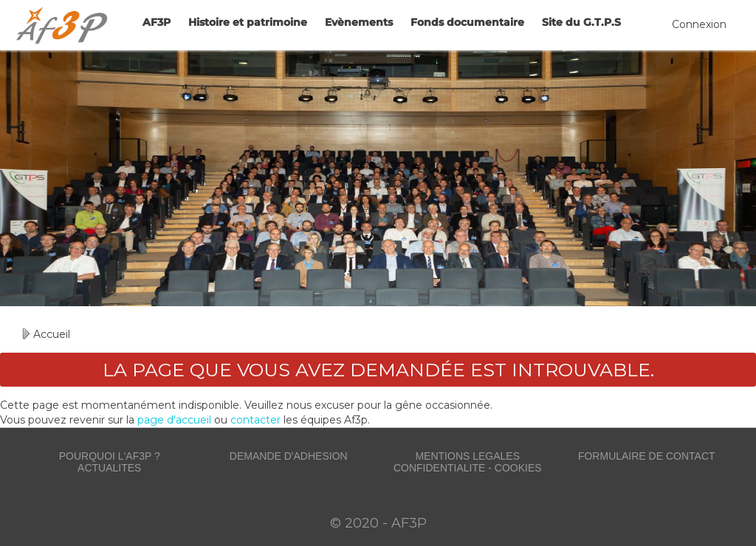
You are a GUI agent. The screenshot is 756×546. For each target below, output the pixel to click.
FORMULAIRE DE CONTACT (647, 456)
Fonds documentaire (467, 22)
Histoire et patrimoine (248, 22)
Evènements (359, 22)
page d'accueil (174, 420)
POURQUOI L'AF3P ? (110, 456)
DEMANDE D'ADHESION (289, 456)
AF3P (157, 22)
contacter (255, 420)
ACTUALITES (109, 468)
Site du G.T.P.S (581, 22)
